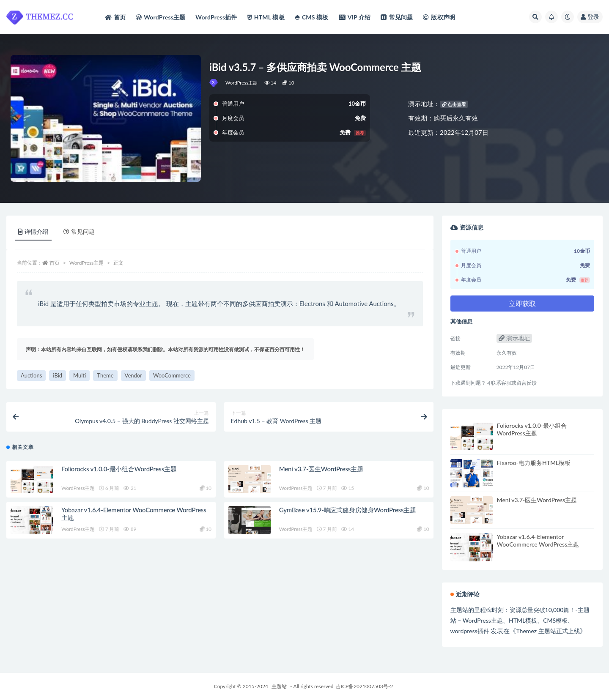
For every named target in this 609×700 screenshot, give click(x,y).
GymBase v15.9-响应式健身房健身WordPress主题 (348, 510)
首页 (55, 263)
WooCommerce (172, 375)
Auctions (31, 375)
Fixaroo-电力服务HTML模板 (534, 463)
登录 (590, 17)
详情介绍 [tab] (33, 231)
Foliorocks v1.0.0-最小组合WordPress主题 (119, 469)
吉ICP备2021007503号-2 (365, 686)
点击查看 (454, 104)
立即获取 (522, 303)
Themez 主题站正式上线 (548, 631)
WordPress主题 (242, 83)
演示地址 (514, 338)
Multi (80, 375)
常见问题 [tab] (79, 231)
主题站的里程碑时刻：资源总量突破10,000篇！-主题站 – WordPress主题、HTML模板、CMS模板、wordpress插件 (520, 620)
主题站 (279, 686)
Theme (105, 375)
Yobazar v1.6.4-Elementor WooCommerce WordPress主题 (538, 540)
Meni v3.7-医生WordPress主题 (321, 469)
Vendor (133, 375)
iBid (58, 375)
